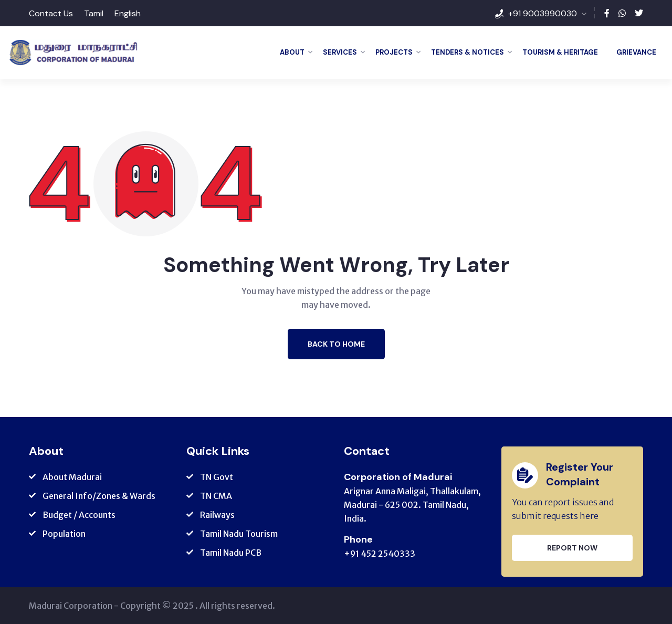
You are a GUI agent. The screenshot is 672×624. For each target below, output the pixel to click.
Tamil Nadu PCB (231, 553)
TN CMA (216, 496)
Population (64, 534)
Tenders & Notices (468, 52)
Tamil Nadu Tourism (239, 534)
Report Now (572, 548)
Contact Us (51, 13)
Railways (217, 515)
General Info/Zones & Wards (99, 496)
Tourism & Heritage (560, 52)
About (292, 52)
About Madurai (72, 477)
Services (340, 52)
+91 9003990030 (543, 13)
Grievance (636, 52)
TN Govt (217, 477)
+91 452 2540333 (380, 554)
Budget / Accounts (79, 515)
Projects (394, 52)
